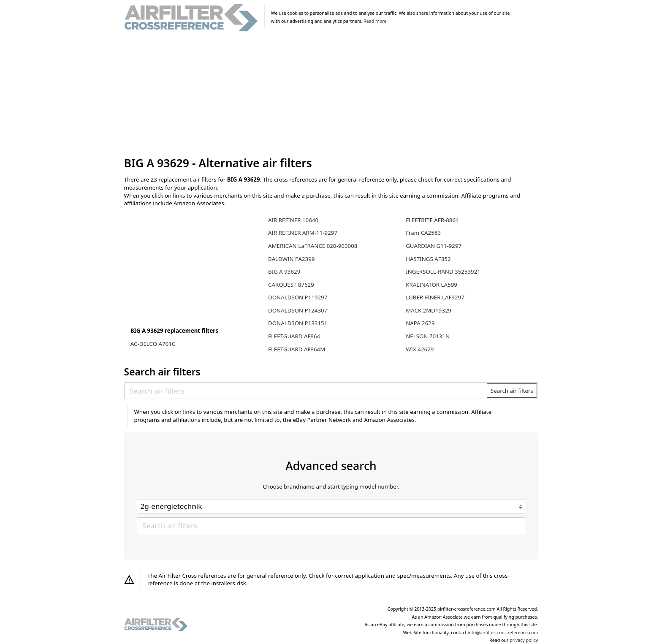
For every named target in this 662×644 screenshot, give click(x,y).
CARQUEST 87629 (291, 285)
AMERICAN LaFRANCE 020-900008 (313, 246)
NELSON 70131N (428, 336)
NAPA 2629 (420, 323)
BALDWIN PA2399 (291, 259)
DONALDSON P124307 (298, 310)
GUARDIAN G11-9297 (434, 246)
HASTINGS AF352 (428, 259)
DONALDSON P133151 (298, 323)
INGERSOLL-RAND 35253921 (443, 272)
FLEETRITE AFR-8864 (432, 220)
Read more (375, 21)
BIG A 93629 (284, 272)
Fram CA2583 (423, 233)
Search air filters (512, 391)
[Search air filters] (306, 391)
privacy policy (524, 640)
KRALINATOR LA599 (431, 285)
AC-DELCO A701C (153, 344)
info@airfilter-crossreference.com (503, 633)
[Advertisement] (331, 95)
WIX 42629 (420, 349)
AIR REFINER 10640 (293, 220)
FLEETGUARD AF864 (294, 336)
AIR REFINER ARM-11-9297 (303, 233)
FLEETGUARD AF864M (297, 349)
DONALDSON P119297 (298, 297)
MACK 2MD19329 (429, 310)
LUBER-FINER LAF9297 (435, 297)
